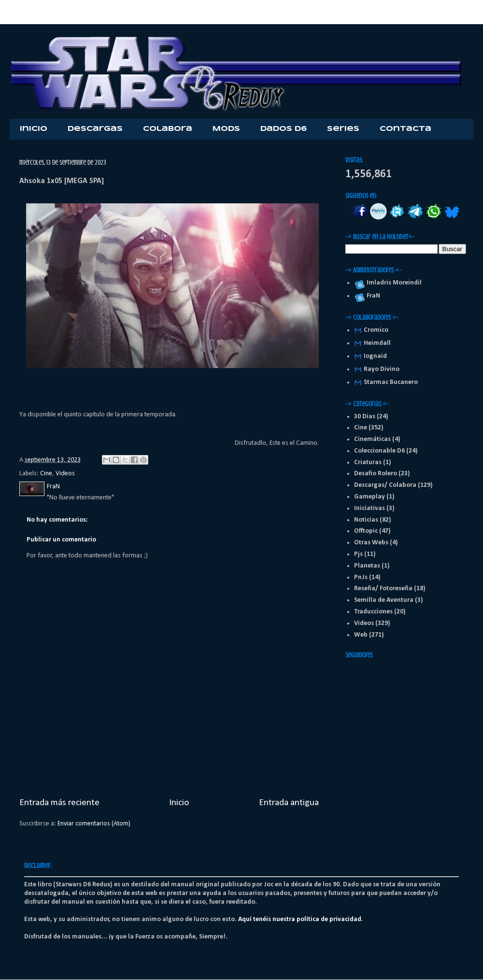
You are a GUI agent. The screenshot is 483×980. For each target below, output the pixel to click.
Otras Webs (371, 543)
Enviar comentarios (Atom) (94, 824)
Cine (46, 474)
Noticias (366, 520)
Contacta (405, 129)
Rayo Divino (382, 369)
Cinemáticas (372, 439)
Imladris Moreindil (393, 283)
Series (343, 129)
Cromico (376, 330)
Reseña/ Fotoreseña (383, 589)
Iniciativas (369, 508)
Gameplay (369, 497)
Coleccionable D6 (379, 451)
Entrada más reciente (59, 803)
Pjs (358, 554)
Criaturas (368, 462)
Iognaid (375, 356)
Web (361, 635)
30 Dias (365, 417)
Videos (65, 474)
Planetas (367, 566)
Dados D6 (284, 129)
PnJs (361, 577)
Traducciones (373, 612)
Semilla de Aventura (384, 600)
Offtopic (366, 531)
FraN (372, 296)
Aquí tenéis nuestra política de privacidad (300, 919)
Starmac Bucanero (391, 382)
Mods (226, 129)
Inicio (34, 129)
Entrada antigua (289, 803)
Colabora (168, 129)
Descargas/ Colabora (385, 485)
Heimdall (377, 343)
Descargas (95, 129)
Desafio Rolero (376, 474)
